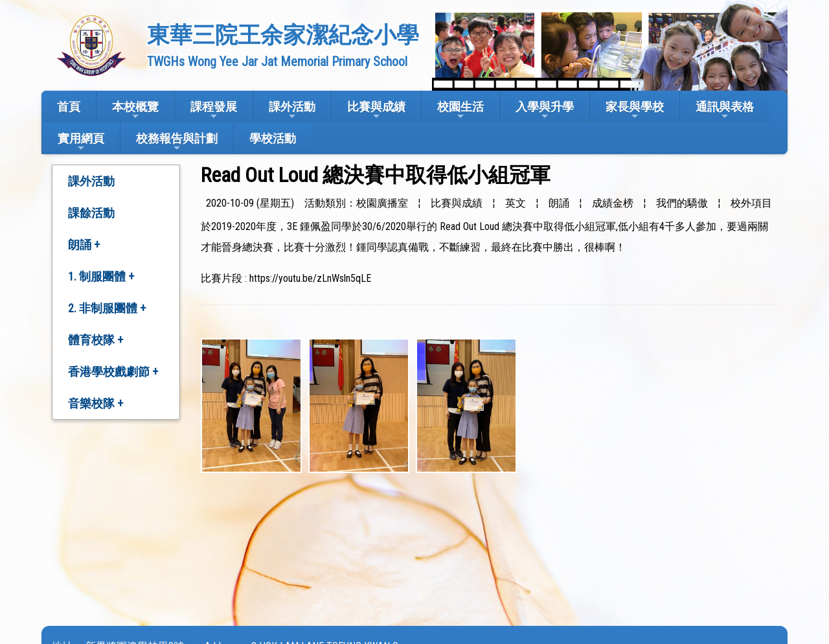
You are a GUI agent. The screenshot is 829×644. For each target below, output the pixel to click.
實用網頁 (81, 142)
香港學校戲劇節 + (113, 372)
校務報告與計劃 (177, 142)
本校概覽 (135, 110)
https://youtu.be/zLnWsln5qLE (310, 278)
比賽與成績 (376, 110)
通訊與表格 (725, 110)
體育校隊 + (96, 340)
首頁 (69, 107)
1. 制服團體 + (101, 276)
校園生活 (460, 110)
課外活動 (292, 110)
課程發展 (214, 110)
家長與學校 (635, 110)
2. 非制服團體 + (107, 308)
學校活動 (273, 138)
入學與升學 (545, 110)
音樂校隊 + (96, 403)
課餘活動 (91, 213)
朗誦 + (84, 245)
